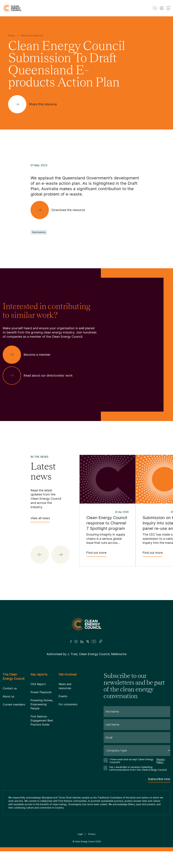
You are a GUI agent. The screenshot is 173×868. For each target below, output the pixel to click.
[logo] (12, 8)
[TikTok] (101, 641)
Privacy (92, 834)
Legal (80, 834)
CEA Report (38, 684)
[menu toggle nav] (168, 8)
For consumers (68, 704)
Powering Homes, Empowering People (42, 704)
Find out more (96, 554)
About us (8, 696)
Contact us (10, 688)
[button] (40, 555)
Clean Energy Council (85, 841)
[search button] (155, 8)
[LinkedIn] (82, 641)
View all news (40, 519)
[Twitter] (88, 641)
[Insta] (76, 641)
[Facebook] (71, 642)
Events (63, 696)
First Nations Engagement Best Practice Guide (42, 720)
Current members (14, 704)
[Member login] (162, 8)
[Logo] (86, 624)
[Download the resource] (60, 210)
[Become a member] (29, 355)
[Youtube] (94, 641)
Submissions (39, 232)
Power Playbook (41, 692)
